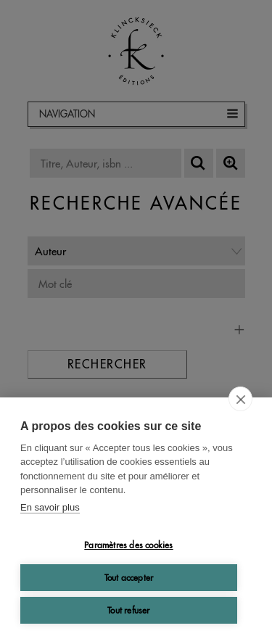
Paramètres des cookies (128, 545)
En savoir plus (50, 507)
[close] (240, 399)
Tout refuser (128, 610)
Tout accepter (129, 578)
